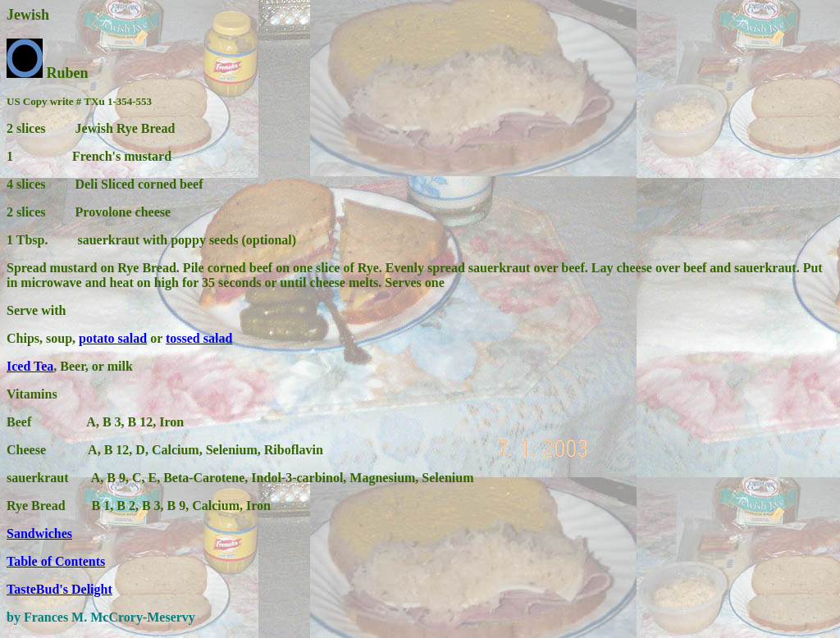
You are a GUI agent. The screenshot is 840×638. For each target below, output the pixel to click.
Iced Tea (30, 366)
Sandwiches (39, 533)
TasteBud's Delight (59, 589)
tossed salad (199, 338)
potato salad (113, 338)
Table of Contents (56, 561)
